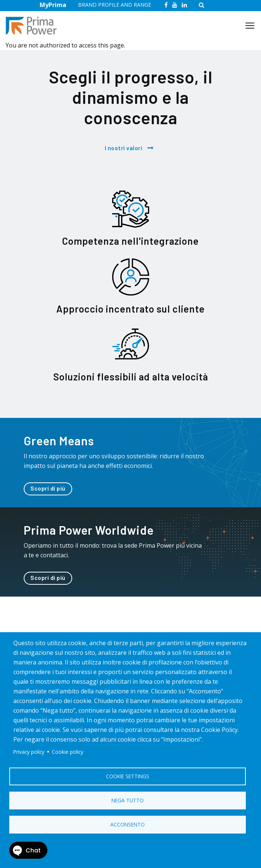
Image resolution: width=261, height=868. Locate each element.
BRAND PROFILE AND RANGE (115, 5)
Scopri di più (48, 488)
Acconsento (128, 824)
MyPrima (53, 5)
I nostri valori (124, 148)
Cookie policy (68, 752)
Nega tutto (128, 800)
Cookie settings (128, 776)
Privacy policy (29, 752)
